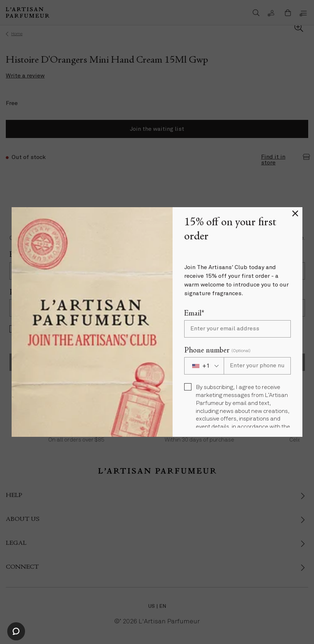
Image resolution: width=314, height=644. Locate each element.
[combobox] (204, 366)
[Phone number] (257, 366)
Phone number (217, 351)
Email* (194, 314)
